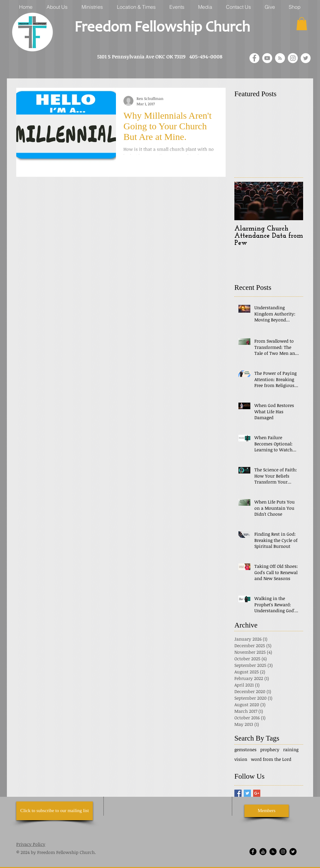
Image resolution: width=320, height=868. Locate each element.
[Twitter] (306, 58)
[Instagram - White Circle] (293, 58)
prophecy (270, 749)
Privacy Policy (31, 844)
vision (241, 759)
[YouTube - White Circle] (267, 58)
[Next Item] (293, 201)
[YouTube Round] (263, 852)
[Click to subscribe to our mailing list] (55, 811)
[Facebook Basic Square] (238, 793)
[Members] (267, 811)
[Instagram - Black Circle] (283, 852)
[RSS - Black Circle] (273, 852)
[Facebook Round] (253, 852)
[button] (302, 24)
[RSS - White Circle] (280, 58)
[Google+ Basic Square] (257, 793)
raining (291, 749)
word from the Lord (271, 759)
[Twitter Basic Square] (247, 793)
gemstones (245, 749)
